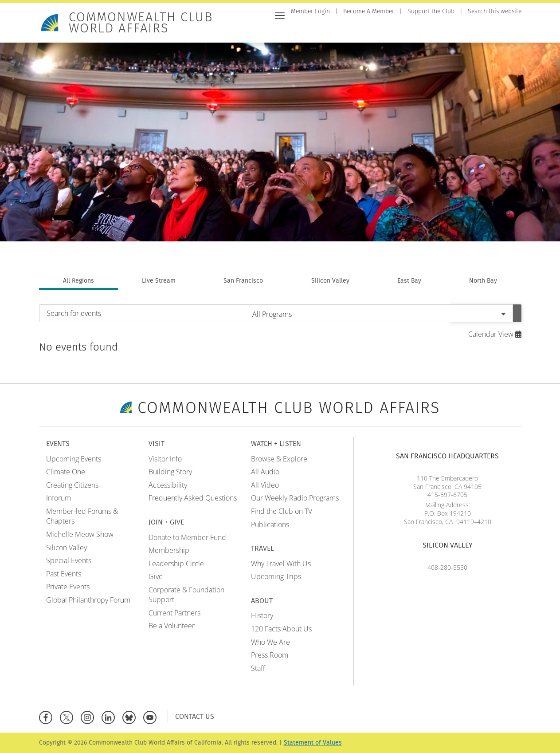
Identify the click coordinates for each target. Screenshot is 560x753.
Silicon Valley (330, 281)
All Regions (78, 281)
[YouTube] (152, 716)
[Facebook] (48, 716)
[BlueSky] (131, 716)
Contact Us (195, 716)
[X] (69, 716)
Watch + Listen (437, 30)
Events (328, 30)
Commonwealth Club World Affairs (141, 23)
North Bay (483, 281)
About (511, 30)
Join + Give (388, 30)
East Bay (409, 281)
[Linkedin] (110, 716)
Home (300, 30)
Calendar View (495, 334)
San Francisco (243, 281)
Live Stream (159, 281)
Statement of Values (313, 743)
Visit (355, 30)
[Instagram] (89, 716)
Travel (481, 30)
